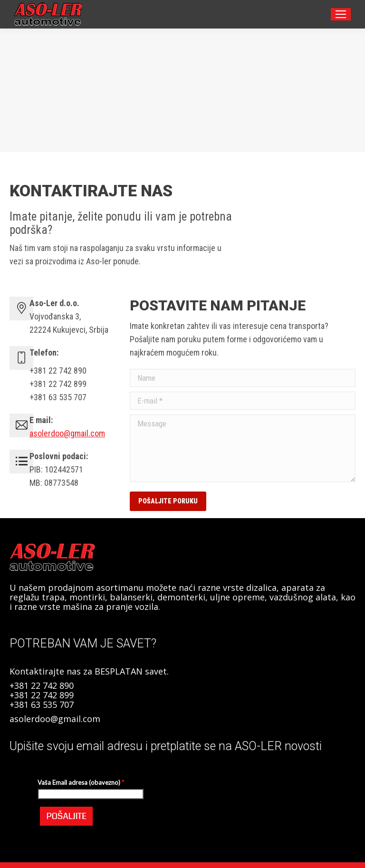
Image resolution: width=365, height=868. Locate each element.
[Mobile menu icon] (341, 14)
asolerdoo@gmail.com (67, 433)
